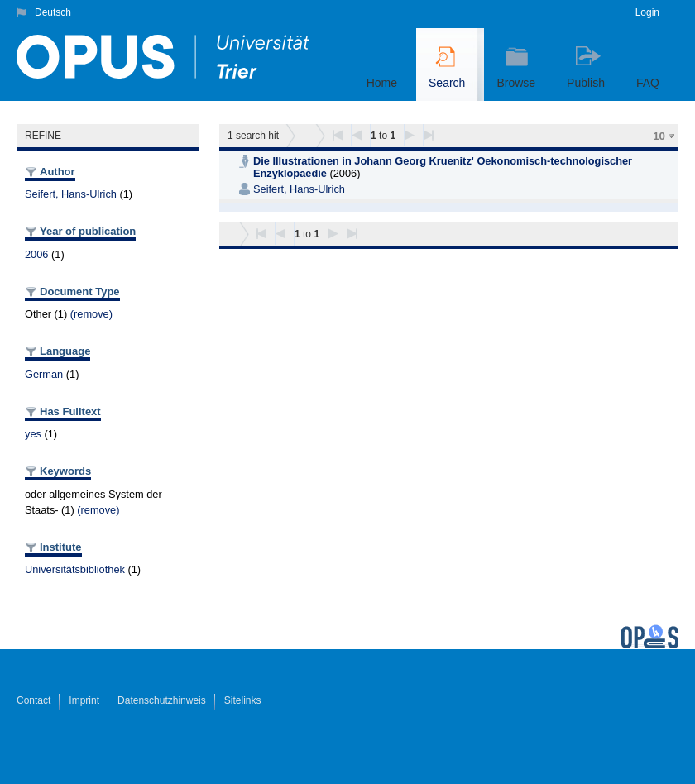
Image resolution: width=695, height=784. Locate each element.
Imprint (84, 700)
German (44, 374)
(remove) (91, 314)
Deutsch (53, 12)
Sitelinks (243, 700)
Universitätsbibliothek (75, 569)
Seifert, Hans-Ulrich (71, 194)
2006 (36, 254)
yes (33, 434)
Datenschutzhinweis (162, 700)
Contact (34, 700)
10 (659, 136)
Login (647, 12)
